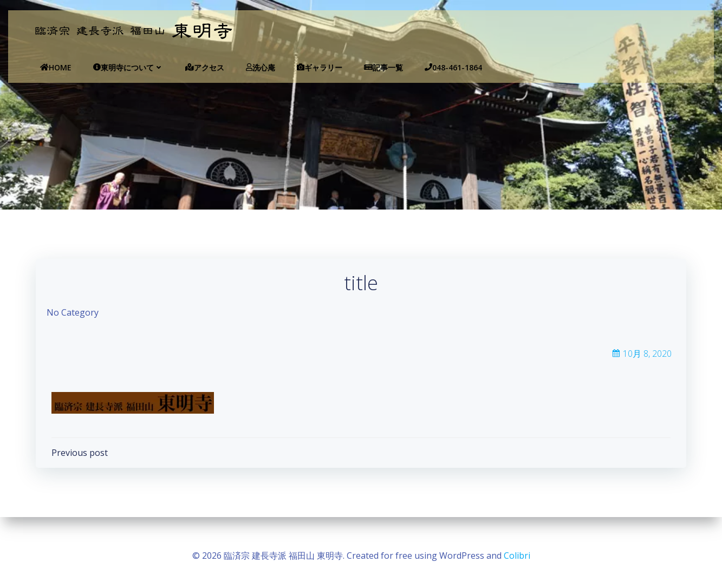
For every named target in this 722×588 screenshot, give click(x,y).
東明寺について (112, 67)
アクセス (188, 67)
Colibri (517, 556)
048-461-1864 (437, 67)
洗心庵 (244, 67)
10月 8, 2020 (641, 358)
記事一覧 (367, 67)
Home (39, 67)
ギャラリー (303, 67)
